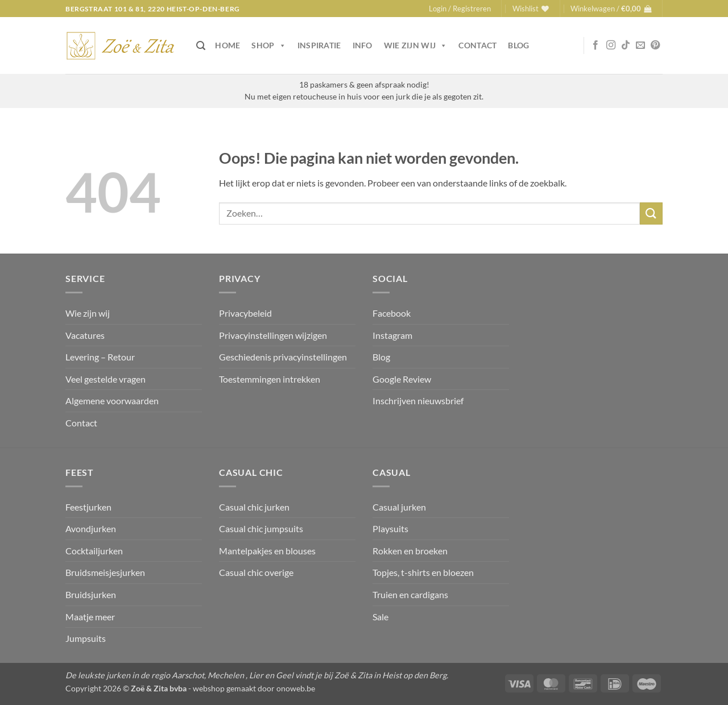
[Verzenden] (651, 213)
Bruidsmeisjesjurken (105, 572)
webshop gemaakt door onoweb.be (254, 688)
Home (227, 45)
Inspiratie (319, 45)
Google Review (402, 379)
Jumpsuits (86, 638)
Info (363, 45)
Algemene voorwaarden (112, 401)
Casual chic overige (256, 572)
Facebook (392, 313)
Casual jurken (399, 507)
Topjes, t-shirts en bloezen (423, 572)
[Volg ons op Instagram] (611, 45)
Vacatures (85, 335)
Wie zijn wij (416, 45)
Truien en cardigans (410, 594)
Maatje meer (90, 617)
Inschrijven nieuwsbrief (418, 401)
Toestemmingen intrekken (270, 379)
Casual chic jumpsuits (261, 528)
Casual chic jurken (254, 507)
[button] (460, 9)
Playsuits (390, 528)
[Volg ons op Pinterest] (655, 45)
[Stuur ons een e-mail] (640, 45)
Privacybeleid (245, 313)
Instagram (392, 335)
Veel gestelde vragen (106, 379)
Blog (518, 45)
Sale (380, 617)
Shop (268, 45)
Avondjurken (91, 528)
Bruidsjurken (91, 594)
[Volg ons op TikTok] (626, 45)
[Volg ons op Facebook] (595, 45)
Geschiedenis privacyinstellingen (283, 357)
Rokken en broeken (410, 551)
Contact (477, 45)
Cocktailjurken (94, 551)
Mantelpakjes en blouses (267, 551)
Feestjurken (88, 507)
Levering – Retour (100, 357)
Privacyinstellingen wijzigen (273, 335)
